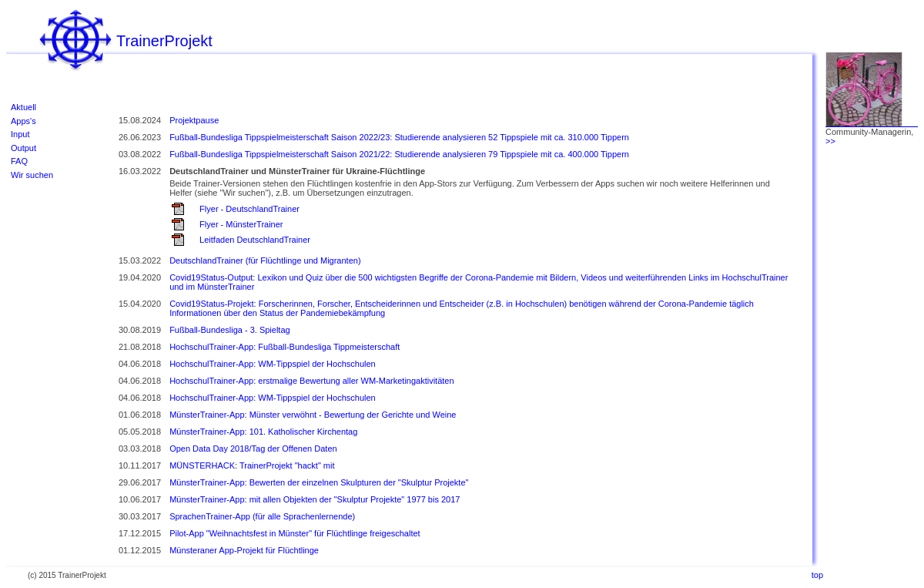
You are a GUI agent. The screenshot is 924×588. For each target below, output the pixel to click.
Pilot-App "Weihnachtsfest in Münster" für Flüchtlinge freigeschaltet (295, 533)
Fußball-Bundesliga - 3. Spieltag (230, 330)
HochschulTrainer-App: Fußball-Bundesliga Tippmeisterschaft (285, 347)
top (817, 575)
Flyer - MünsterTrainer (241, 224)
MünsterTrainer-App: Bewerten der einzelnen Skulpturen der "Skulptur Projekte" (319, 482)
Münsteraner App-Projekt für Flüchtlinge (244, 550)
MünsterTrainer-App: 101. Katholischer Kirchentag (263, 432)
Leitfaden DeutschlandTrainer (255, 240)
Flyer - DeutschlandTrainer (249, 209)
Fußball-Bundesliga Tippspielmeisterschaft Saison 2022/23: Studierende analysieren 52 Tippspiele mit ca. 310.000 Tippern (399, 137)
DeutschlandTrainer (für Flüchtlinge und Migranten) (265, 260)
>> (830, 141)
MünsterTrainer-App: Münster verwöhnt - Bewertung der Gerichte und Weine (313, 415)
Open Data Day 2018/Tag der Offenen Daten (253, 449)
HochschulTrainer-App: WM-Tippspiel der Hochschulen (273, 364)
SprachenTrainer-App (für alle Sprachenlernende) (262, 516)
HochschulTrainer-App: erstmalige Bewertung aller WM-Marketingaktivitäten (311, 381)
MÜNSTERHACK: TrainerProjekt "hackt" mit (252, 465)
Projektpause (194, 120)
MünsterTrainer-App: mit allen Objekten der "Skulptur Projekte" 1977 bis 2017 (315, 499)
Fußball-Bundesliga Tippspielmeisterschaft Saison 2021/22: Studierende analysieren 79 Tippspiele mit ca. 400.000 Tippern (399, 154)
